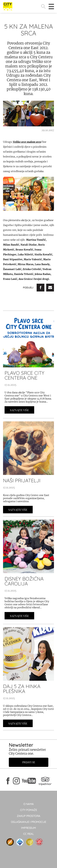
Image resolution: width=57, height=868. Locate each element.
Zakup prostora (29, 816)
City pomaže (29, 810)
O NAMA (29, 804)
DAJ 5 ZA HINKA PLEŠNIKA (22, 689)
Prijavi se (29, 762)
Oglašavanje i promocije (29, 822)
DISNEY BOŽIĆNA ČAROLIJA (24, 581)
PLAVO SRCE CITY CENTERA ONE (24, 375)
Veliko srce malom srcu (27, 142)
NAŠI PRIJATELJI (22, 480)
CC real (29, 834)
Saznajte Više (19, 410)
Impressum (28, 828)
